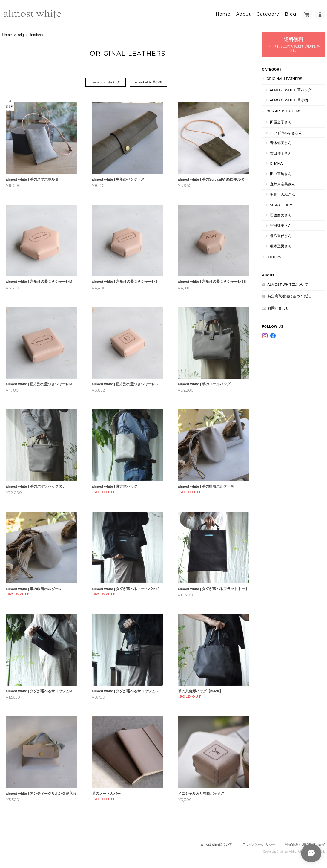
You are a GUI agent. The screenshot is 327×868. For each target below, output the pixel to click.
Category (268, 14)
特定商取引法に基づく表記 (289, 296)
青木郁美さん (281, 143)
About (244, 14)
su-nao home (283, 205)
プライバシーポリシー (259, 844)
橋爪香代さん (281, 236)
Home (223, 14)
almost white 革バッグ (105, 82)
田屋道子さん (281, 122)
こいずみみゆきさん (286, 132)
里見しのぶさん (283, 194)
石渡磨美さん (281, 215)
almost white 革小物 (148, 82)
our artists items (284, 111)
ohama (276, 163)
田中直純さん (281, 174)
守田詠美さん (281, 225)
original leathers (285, 78)
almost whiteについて (288, 284)
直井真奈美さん (283, 184)
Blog (291, 14)
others (274, 257)
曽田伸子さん (281, 153)
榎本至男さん (281, 246)
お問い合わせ (278, 308)
